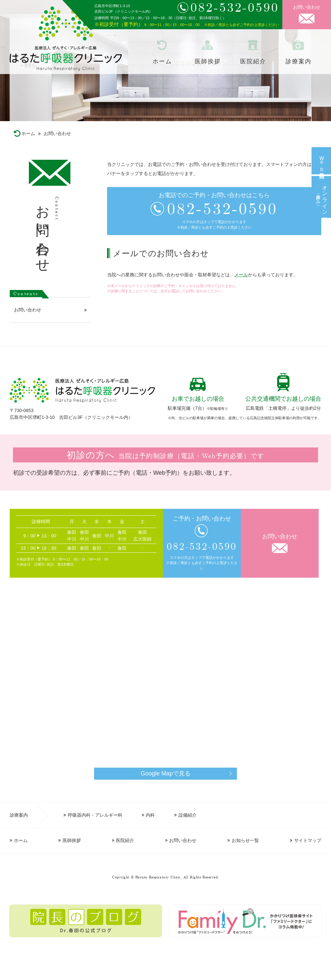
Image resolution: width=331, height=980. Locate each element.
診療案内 (298, 61)
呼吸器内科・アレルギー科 (95, 815)
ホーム (162, 61)
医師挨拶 (208, 61)
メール (241, 275)
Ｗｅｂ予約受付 (321, 161)
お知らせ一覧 (245, 840)
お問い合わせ (307, 7)
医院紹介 (253, 61)
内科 (150, 815)
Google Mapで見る (165, 773)
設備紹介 (188, 815)
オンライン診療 (321, 197)
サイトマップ (308, 840)
